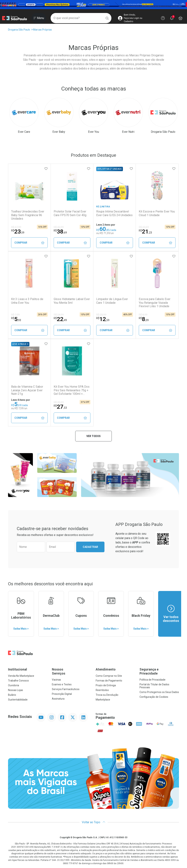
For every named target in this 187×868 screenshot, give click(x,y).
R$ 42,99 (59, 227)
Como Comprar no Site (109, 676)
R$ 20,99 (101, 315)
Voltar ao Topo (94, 822)
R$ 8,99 (143, 315)
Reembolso (102, 690)
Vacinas (56, 680)
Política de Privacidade (152, 680)
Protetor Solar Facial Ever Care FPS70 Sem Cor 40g (70, 213)
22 (60, 319)
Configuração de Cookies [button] (154, 697)
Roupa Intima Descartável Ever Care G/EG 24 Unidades (114, 213)
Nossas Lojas (16, 690)
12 (103, 319)
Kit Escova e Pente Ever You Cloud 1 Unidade (157, 213)
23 (18, 231)
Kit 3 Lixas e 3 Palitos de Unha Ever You (27, 301)
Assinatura (58, 699)
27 (60, 407)
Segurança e (159, 671)
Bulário (12, 695)
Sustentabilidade (18, 700)
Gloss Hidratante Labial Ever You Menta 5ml (72, 301)
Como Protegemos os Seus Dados (159, 692)
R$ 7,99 (15, 315)
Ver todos (93, 436)
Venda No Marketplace (21, 676)
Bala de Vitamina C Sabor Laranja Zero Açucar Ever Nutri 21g (27, 390)
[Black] (93, 5)
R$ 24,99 (59, 315)
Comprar (29, 243)
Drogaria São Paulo (19, 30)
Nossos (72, 671)
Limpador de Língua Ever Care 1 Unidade (112, 301)
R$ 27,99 (16, 227)
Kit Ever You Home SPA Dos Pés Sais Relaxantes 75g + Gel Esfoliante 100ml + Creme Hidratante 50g (72, 390)
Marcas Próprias (42, 30)
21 (145, 231)
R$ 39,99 (59, 402)
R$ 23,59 (144, 227)
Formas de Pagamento (109, 681)
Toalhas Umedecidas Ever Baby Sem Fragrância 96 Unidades (28, 215)
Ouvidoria (14, 685)
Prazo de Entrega (106, 685)
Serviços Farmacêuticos (66, 689)
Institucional (18, 669)
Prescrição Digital (62, 694)
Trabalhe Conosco (18, 681)
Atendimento (106, 669)
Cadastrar (90, 547)
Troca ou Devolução (107, 695)
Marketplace (103, 700)
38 (60, 231)
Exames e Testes (62, 684)
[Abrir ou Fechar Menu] (39, 18)
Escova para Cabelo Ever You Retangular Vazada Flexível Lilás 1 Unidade (155, 303)
